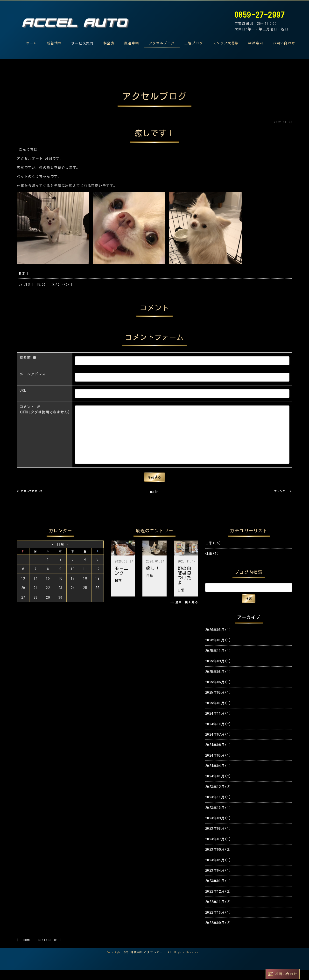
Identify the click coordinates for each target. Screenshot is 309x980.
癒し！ (153, 578)
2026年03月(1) (218, 639)
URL (23, 400)
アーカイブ (249, 627)
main (154, 501)
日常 (22, 276)
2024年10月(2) (218, 734)
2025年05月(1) (218, 702)
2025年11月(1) (218, 660)
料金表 (109, 43)
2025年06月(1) (218, 692)
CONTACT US (48, 950)
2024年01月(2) (218, 786)
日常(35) (213, 553)
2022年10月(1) (218, 922)
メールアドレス (33, 384)
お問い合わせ (284, 43)
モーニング (122, 580)
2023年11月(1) (218, 807)
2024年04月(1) (218, 775)
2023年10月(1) (218, 817)
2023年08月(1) (218, 838)
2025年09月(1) (218, 671)
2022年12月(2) (218, 901)
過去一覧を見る (187, 612)
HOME (27, 950)
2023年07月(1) (218, 849)
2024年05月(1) (218, 765)
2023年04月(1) (218, 880)
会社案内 (256, 43)
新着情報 (54, 43)
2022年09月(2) (218, 932)
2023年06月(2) (218, 859)
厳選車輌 (132, 43)
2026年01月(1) (218, 650)
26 (97, 597)
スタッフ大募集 (226, 43)
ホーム (32, 43)
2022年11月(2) (218, 911)
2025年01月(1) (218, 713)
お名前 (28, 367)
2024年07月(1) (218, 744)
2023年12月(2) (218, 796)
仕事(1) (212, 563)
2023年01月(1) (218, 891)
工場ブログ (194, 43)
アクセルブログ (162, 43)
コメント (45, 420)
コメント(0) (60, 287)
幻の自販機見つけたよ (184, 585)
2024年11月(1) (218, 723)
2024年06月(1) (218, 754)
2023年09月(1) (218, 828)
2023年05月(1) (218, 870)
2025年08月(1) (218, 681)
